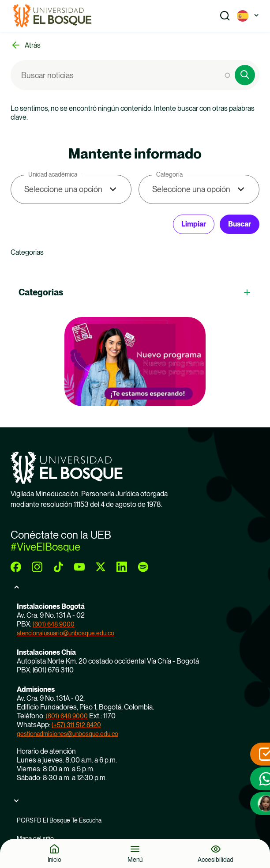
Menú (135, 859)
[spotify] (143, 567)
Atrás (33, 45)
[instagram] (37, 567)
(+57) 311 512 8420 (76, 725)
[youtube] (79, 567)
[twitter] (101, 567)
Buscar (240, 224)
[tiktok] (58, 567)
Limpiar (194, 224)
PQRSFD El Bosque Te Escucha (59, 820)
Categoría (169, 174)
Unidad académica (53, 174)
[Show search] (225, 16)
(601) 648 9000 (54, 624)
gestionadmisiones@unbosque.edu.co (67, 734)
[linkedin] (122, 567)
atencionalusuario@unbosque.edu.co (66, 633)
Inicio (54, 859)
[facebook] (16, 567)
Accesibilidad (216, 859)
